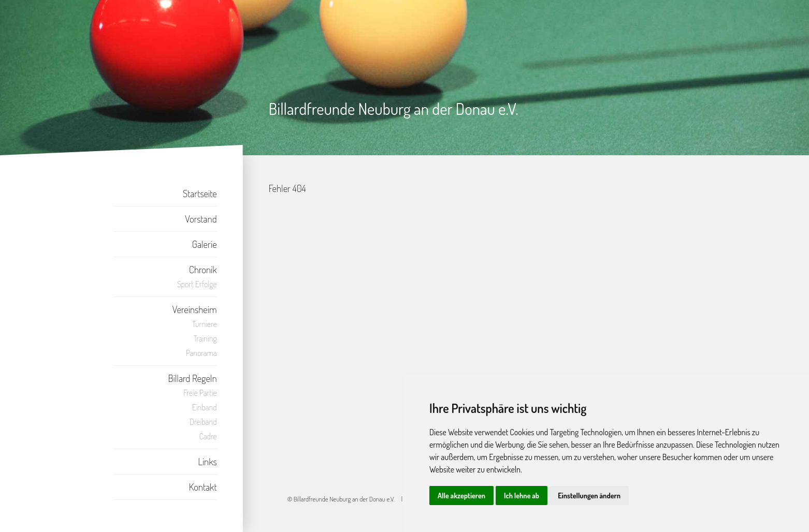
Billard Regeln (192, 378)
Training (205, 338)
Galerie (205, 244)
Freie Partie (200, 393)
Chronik (203, 269)
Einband (205, 407)
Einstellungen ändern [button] (589, 496)
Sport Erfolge (197, 284)
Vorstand (201, 219)
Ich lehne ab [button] (522, 496)
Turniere (205, 324)
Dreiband (203, 422)
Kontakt (203, 487)
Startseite (200, 193)
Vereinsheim (195, 309)
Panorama (201, 353)
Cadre (208, 436)
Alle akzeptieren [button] (461, 496)
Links (207, 461)
